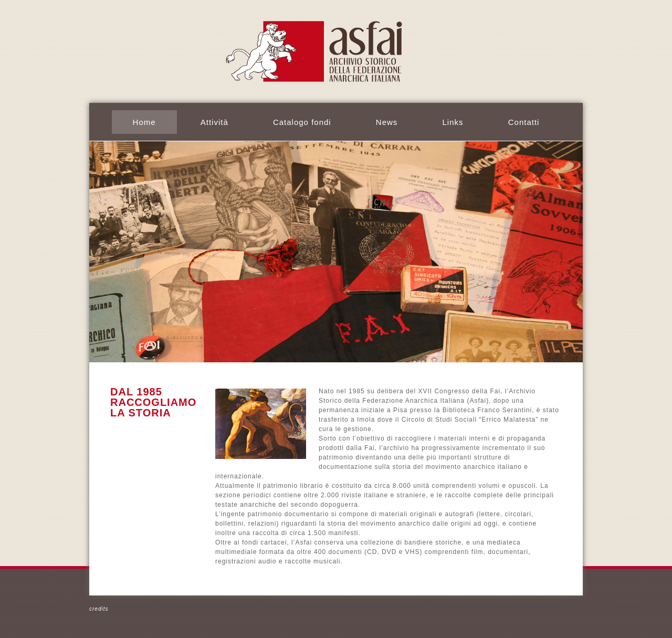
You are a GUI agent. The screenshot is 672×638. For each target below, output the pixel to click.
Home (144, 122)
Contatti (524, 122)
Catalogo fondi (302, 122)
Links (453, 122)
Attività (214, 122)
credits (99, 609)
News (387, 122)
